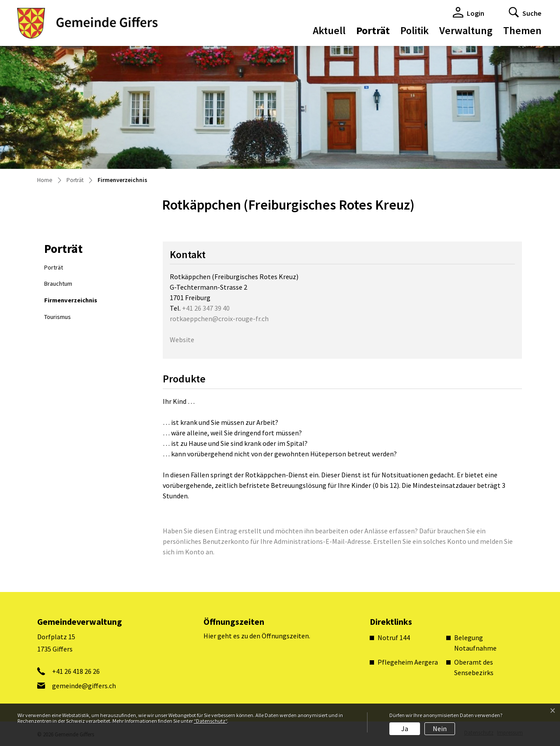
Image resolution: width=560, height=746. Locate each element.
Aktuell (329, 30)
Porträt (373, 30)
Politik (415, 30)
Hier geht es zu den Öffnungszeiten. (257, 636)
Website (186, 340)
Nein (440, 728)
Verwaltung (466, 30)
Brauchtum (58, 284)
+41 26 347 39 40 (206, 308)
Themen (522, 30)
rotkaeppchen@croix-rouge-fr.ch (219, 319)
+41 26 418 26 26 (76, 671)
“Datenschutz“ (210, 721)
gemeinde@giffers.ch (84, 686)
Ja (405, 728)
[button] (525, 12)
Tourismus (58, 317)
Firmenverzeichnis (70, 303)
